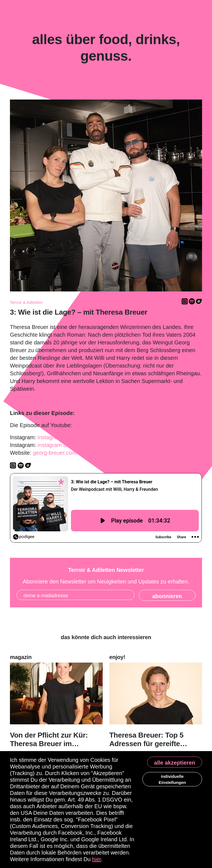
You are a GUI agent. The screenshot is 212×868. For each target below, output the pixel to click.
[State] (167, 595)
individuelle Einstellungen (172, 779)
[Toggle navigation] (106, 76)
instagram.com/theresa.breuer (74, 445)
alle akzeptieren (175, 763)
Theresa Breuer (93, 425)
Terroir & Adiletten (26, 302)
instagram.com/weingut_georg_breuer (84, 437)
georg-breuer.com (55, 453)
